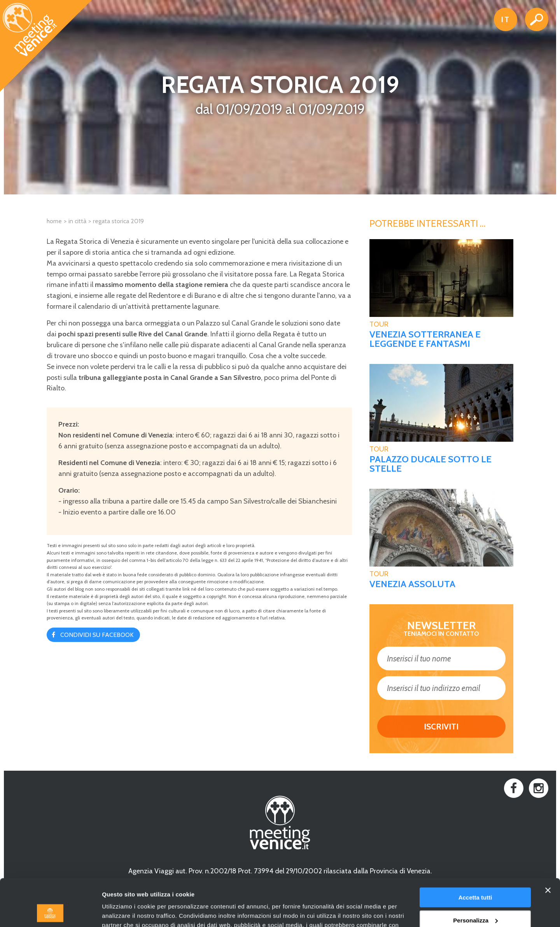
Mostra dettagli (123, 912)
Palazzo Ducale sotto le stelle (430, 464)
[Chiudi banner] (548, 846)
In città (77, 221)
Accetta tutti (475, 853)
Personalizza (475, 876)
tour (379, 324)
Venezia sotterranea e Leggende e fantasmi (425, 339)
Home (54, 221)
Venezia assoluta (412, 584)
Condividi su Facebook (97, 635)
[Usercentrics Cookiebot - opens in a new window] (50, 912)
